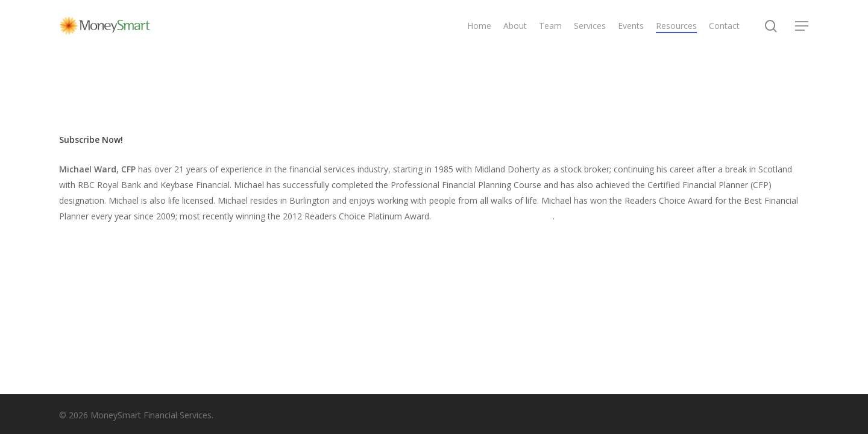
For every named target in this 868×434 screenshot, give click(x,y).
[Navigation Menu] (802, 26)
